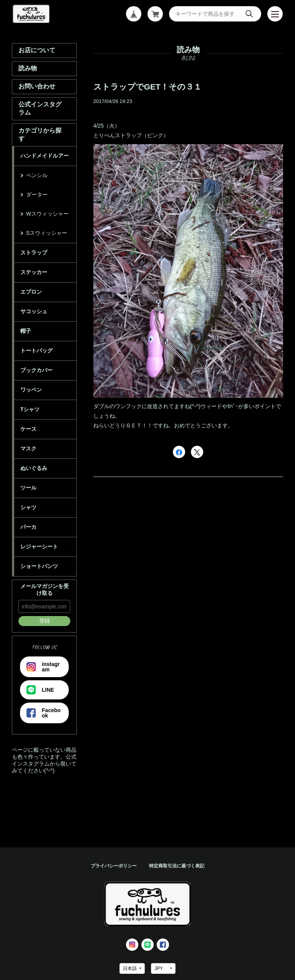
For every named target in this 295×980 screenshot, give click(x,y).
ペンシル (37, 175)
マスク (28, 448)
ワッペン (31, 390)
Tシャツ (30, 409)
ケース (28, 429)
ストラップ (34, 252)
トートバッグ (36, 350)
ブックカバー (36, 370)
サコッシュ (34, 311)
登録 (45, 621)
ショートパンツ (39, 566)
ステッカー (34, 272)
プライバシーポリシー (114, 866)
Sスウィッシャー (47, 233)
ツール (28, 488)
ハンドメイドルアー (45, 156)
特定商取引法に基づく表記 (177, 866)
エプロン (31, 292)
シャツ (28, 507)
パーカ (28, 527)
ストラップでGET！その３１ (147, 87)
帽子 (26, 331)
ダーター (37, 194)
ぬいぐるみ (34, 468)
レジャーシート (39, 546)
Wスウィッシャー (47, 214)
